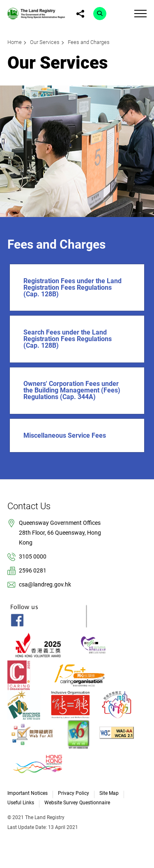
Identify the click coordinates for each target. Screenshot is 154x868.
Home (15, 42)
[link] (36, 13)
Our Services (45, 42)
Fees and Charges (89, 42)
